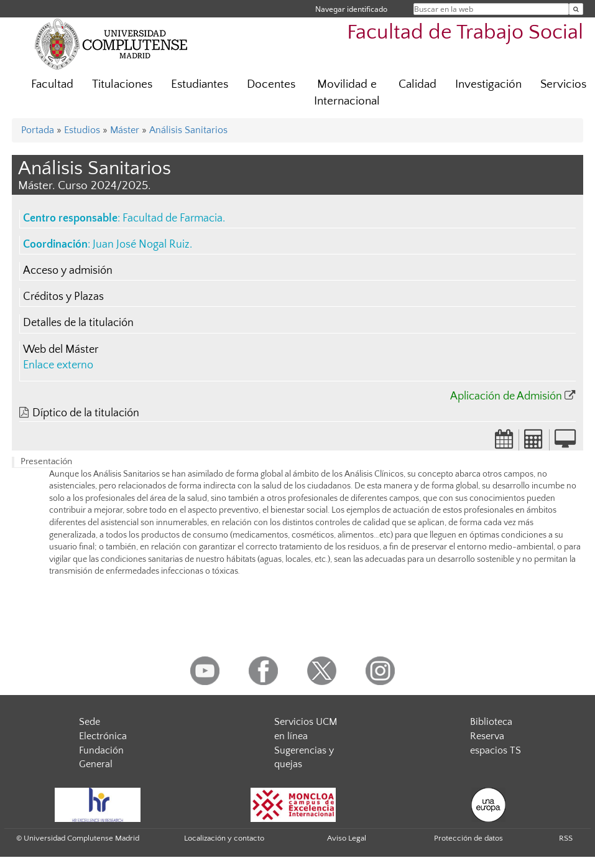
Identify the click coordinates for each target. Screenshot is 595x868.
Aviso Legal (347, 838)
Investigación (488, 84)
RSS (566, 838)
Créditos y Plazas (63, 297)
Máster (125, 130)
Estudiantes (200, 84)
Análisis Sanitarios (188, 130)
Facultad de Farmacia (173, 218)
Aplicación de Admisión (506, 396)
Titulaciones (122, 84)
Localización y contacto (224, 838)
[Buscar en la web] (576, 9)
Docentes (271, 84)
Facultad (52, 84)
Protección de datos (468, 838)
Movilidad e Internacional (347, 93)
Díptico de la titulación (86, 413)
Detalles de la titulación (78, 323)
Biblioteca (491, 722)
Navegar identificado (351, 9)
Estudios (82, 130)
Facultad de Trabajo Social (465, 33)
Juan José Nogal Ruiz (141, 245)
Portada (38, 130)
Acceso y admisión (68, 271)
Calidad (417, 84)
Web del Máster (61, 350)
